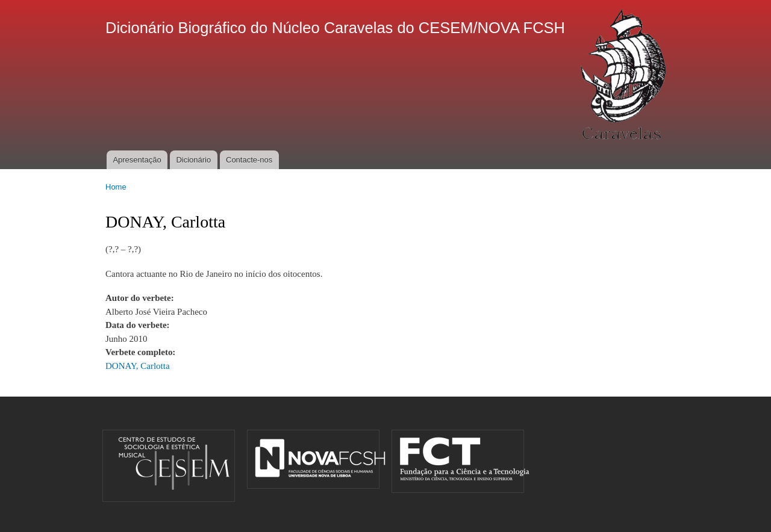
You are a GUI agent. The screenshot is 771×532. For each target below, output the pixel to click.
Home (116, 187)
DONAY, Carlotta (138, 366)
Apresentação (137, 160)
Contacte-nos (249, 160)
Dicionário (193, 160)
